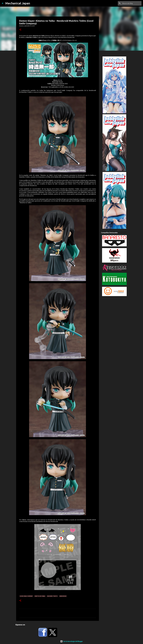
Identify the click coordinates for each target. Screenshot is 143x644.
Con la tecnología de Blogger (71, 641)
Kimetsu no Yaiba (40, 596)
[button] (20, 30)
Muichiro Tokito (52, 596)
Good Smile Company (26, 596)
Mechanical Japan (18, 3)
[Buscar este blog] (132, 3)
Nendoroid (63, 596)
